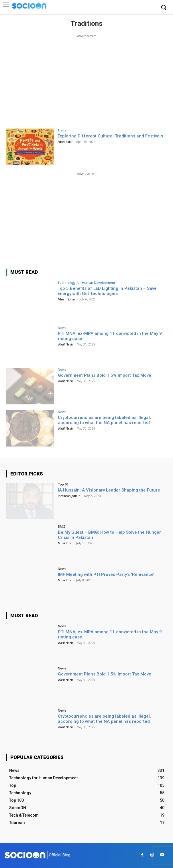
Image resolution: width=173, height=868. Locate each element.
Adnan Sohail (67, 299)
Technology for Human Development (86, 282)
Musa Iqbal (65, 543)
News (62, 328)
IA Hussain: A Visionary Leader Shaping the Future (109, 490)
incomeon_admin (69, 496)
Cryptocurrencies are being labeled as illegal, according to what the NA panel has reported (104, 420)
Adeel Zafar (65, 142)
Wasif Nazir (65, 344)
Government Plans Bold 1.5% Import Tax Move (105, 375)
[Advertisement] (86, 79)
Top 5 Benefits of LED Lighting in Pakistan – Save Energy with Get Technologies (107, 291)
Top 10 (63, 484)
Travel (62, 130)
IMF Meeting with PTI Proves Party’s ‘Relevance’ (106, 574)
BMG (62, 526)
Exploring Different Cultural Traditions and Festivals (110, 136)
